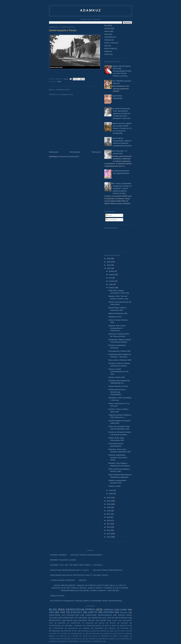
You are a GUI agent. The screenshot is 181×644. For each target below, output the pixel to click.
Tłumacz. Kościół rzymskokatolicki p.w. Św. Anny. (118, 372)
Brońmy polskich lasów (63, 560)
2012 (109, 530)
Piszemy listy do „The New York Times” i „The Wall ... (78, 565)
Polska (124, 612)
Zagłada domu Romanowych (108, 570)
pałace (63, 641)
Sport (106, 46)
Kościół (105, 636)
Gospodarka (109, 37)
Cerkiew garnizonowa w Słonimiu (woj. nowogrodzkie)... (117, 392)
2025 (109, 262)
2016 (109, 517)
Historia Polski (87, 620)
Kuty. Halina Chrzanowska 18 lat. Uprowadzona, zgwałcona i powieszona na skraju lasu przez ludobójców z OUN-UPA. (121, 113)
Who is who (110, 626)
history (64, 634)
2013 (109, 527)
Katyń (94, 636)
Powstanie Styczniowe (75, 618)
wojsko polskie (93, 634)
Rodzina (90, 623)
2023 (109, 268)
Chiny (115, 620)
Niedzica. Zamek (114, 486)
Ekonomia (85, 631)
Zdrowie (107, 54)
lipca (111, 278)
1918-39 (111, 618)
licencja (53, 641)
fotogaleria (124, 639)
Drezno (62, 623)
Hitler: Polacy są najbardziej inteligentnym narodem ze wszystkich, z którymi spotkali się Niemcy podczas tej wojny (121, 188)
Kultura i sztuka (110, 43)
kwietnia (112, 288)
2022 (109, 498)
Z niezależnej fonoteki (63, 580)
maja (111, 284)
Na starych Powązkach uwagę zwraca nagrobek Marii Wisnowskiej (86, 601)
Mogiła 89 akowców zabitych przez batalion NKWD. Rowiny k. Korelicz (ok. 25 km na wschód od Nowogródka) (121, 128)
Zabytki (93, 612)
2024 (109, 265)
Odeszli (83, 580)
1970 (116, 634)
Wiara (106, 34)
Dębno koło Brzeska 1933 (118, 313)
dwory (112, 639)
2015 (109, 521)
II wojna (74, 636)
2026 (109, 259)
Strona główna (75, 152)
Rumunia (123, 618)
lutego (111, 494)
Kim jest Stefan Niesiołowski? (87, 555)
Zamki (59, 82)
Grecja (63, 636)
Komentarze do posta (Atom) (69, 156)
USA (84, 639)
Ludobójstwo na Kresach (60, 639)
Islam (85, 636)
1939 (62, 612)
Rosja (70, 620)
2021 (109, 501)
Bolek (113, 623)
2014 (109, 524)
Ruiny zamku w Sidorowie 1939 (120, 360)
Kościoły (77, 612)
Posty (109, 215)
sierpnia (112, 275)
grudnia (112, 271)
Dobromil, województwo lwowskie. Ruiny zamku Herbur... (118, 457)
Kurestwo (76, 623)
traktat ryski (71, 631)
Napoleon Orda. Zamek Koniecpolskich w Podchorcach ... (117, 328)
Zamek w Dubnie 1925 (117, 377)
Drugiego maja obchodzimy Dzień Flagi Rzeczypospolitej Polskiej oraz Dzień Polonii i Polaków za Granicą (121, 71)
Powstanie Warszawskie (99, 615)
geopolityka (126, 626)
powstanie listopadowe (80, 641)
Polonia (125, 628)
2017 (109, 514)
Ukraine (92, 639)
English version (99, 631)
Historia (107, 31)
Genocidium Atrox (80, 609)
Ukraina (107, 28)
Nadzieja (99, 628)
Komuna (86, 628)
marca (111, 490)
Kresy (116, 636)
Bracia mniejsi (109, 48)
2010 (109, 537)
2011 (109, 534)
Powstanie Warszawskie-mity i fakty (70, 570)
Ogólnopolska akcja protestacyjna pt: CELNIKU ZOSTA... (80, 575)
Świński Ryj (98, 641)
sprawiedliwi (77, 634)
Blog (106, 26)
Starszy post (96, 152)
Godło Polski (57, 596)
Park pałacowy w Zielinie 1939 (119, 351)
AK (122, 634)
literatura (58, 628)
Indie (112, 631)
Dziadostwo (73, 615)
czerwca (112, 281)
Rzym (77, 639)
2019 (109, 507)
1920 (52, 612)
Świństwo (97, 618)
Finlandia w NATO (115, 317)
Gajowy (125, 623)
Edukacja (108, 40)
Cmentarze (55, 615)
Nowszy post (54, 152)
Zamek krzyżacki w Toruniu (118, 386)
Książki (107, 51)
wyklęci (107, 634)
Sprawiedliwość (93, 626)
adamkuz (91, 10)
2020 (109, 504)
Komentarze (111, 220)
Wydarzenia (55, 631)
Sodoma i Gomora (73, 626)
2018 (109, 511)
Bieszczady (55, 620)
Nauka (102, 623)
